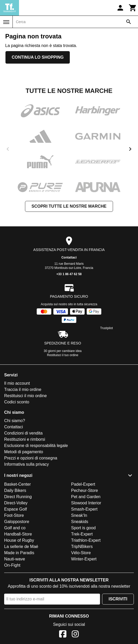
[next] (130, 149)
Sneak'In (79, 515)
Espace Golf (15, 509)
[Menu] (6, 22)
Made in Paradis (19, 553)
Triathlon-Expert (86, 540)
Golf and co (15, 528)
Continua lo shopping (38, 57)
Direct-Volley (16, 503)
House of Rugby (19, 540)
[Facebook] (63, 635)
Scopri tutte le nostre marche (69, 206)
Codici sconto (17, 402)
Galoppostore (17, 522)
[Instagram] (75, 635)
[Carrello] (133, 8)
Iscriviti (118, 599)
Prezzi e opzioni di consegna (31, 458)
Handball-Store (18, 534)
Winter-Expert (84, 559)
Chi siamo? (15, 421)
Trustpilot (107, 328)
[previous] (8, 149)
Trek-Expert (82, 534)
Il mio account (17, 383)
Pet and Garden (86, 497)
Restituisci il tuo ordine (63, 355)
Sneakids (80, 522)
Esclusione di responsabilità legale (36, 446)
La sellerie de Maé (21, 547)
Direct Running (18, 497)
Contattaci (69, 257)
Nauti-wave (15, 559)
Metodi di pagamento (24, 452)
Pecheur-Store (84, 490)
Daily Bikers (15, 490)
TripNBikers (82, 547)
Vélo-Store (81, 553)
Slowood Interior (86, 503)
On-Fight (12, 565)
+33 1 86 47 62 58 (69, 274)
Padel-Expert (83, 484)
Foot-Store (14, 515)
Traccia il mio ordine (23, 389)
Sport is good (83, 528)
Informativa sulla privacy (27, 464)
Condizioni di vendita (23, 433)
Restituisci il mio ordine (26, 396)
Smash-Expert (84, 509)
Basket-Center (17, 484)
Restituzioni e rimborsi (25, 439)
